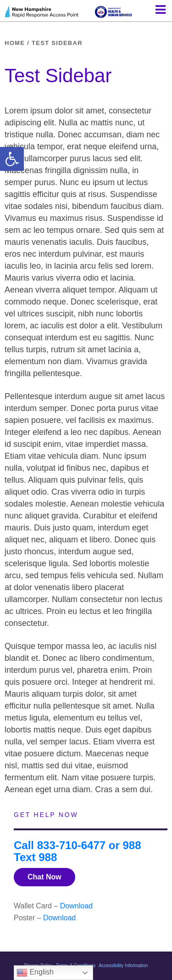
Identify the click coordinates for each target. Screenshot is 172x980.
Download (76, 906)
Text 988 (35, 857)
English (35, 973)
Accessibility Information (123, 966)
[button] (12, 159)
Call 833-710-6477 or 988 (78, 845)
